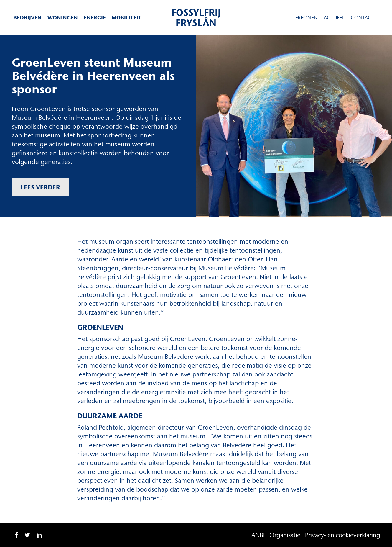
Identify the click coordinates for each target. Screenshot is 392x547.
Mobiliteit (127, 18)
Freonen (307, 18)
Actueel (334, 18)
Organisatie (285, 535)
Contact (363, 18)
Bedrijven (27, 18)
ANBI (258, 535)
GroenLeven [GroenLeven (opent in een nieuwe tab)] (48, 109)
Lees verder (40, 187)
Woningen (63, 18)
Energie (95, 18)
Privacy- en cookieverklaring (343, 535)
